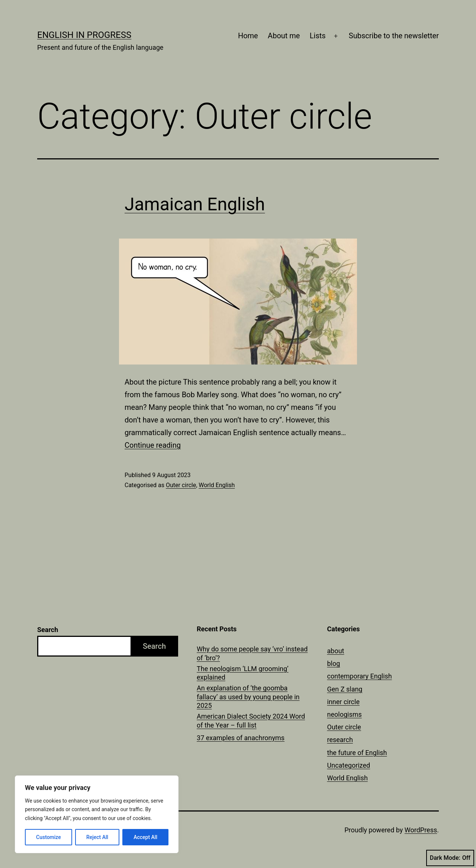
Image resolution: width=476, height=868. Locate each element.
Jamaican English (195, 204)
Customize (49, 837)
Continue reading (153, 445)
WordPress (421, 830)
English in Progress (84, 35)
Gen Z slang (345, 689)
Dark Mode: (450, 858)
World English (217, 485)
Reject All (97, 837)
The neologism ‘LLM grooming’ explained (243, 673)
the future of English (357, 753)
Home (248, 36)
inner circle (343, 702)
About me (284, 36)
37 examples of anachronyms (241, 738)
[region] (97, 814)
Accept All (145, 837)
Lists (318, 36)
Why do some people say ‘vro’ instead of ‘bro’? (252, 653)
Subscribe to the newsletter (394, 36)
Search (48, 630)
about (336, 651)
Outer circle (181, 485)
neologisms (345, 714)
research (340, 740)
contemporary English (360, 676)
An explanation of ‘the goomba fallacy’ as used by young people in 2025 (248, 697)
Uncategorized (349, 765)
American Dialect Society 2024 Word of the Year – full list (251, 720)
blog (334, 663)
